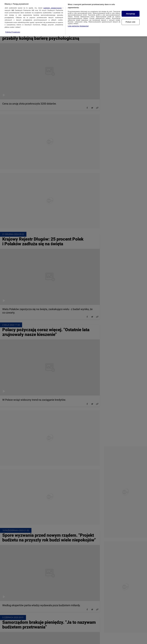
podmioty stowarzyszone (53, 5)
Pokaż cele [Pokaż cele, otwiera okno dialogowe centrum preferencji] (130, 19)
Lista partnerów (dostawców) (78, 23)
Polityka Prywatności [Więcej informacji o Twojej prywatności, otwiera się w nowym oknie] (13, 29)
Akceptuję (130, 11)
